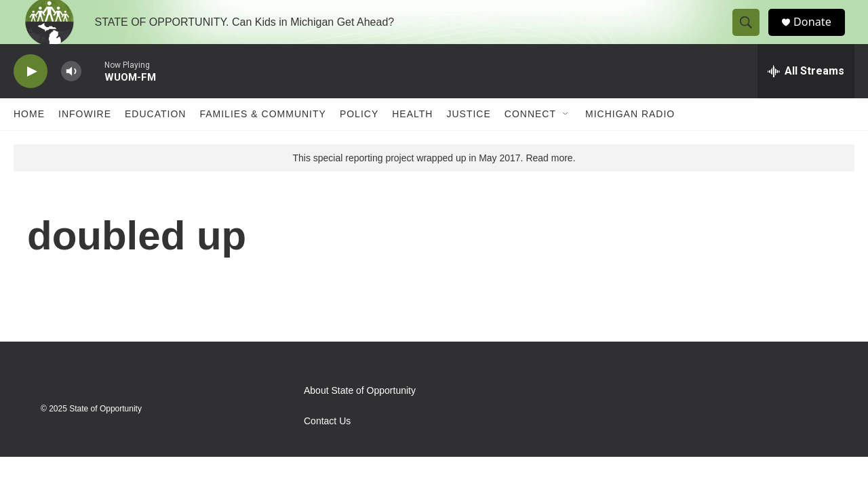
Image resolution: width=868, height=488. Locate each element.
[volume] (71, 99)
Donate (820, 36)
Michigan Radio (630, 141)
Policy (359, 141)
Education (155, 141)
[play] (31, 99)
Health (412, 141)
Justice (468, 141)
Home (29, 141)
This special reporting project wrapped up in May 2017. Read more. (434, 185)
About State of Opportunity (360, 418)
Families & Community (262, 141)
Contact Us (327, 448)
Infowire (85, 141)
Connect (530, 141)
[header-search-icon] (751, 36)
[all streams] (806, 98)
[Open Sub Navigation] (566, 141)
